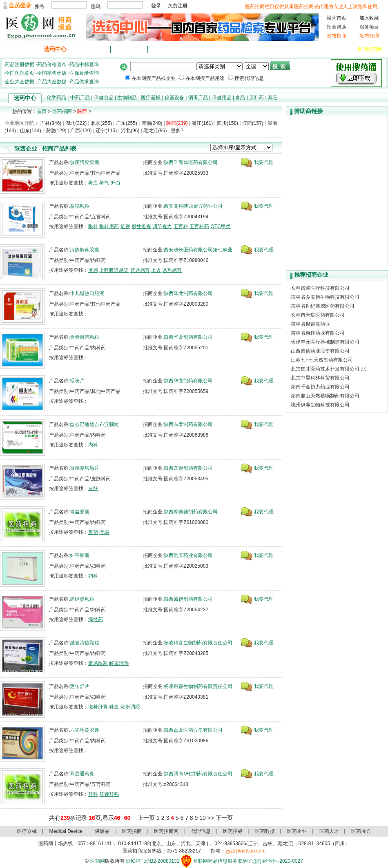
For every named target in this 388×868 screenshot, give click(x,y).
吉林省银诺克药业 (310, 324)
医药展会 (361, 831)
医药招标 (233, 831)
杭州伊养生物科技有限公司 (320, 405)
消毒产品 (198, 98)
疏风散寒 (98, 663)
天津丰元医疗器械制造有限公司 (325, 342)
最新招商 (92, 49)
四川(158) (227, 123)
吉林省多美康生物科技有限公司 (325, 297)
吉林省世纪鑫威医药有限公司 (323, 306)
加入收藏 (369, 18)
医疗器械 (313, 49)
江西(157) (253, 123)
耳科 (93, 794)
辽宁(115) (106, 131)
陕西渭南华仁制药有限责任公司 (198, 774)
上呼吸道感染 (114, 270)
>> (211, 818)
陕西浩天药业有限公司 (188, 555)
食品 (240, 98)
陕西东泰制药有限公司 (188, 424)
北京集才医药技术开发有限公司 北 (328, 369)
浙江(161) (202, 123)
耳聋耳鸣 (109, 794)
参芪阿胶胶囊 (85, 162)
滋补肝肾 (98, 707)
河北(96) (130, 131)
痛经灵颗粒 (82, 599)
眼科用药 (109, 226)
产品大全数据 (52, 82)
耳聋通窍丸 (82, 774)
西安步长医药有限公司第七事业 (198, 250)
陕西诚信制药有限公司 (188, 599)
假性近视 (141, 226)
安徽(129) (56, 131)
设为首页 (337, 18)
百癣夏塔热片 (85, 468)
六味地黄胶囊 (85, 730)
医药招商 (62, 111)
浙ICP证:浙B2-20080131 (153, 861)
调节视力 (162, 226)
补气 (104, 183)
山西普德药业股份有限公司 (320, 351)
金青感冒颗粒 (85, 337)
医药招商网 (166, 831)
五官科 (181, 226)
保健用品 (222, 98)
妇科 (93, 576)
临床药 (245, 49)
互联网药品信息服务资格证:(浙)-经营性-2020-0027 (248, 861)
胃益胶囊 (80, 512)
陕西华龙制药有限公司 (188, 293)
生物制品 (127, 98)
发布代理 (369, 36)
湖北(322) (76, 123)
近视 (125, 226)
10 (203, 818)
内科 (93, 445)
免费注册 (178, 6)
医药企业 (297, 831)
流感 (93, 270)
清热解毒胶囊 (85, 250)
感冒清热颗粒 (85, 643)
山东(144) (31, 131)
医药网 (98, 861)
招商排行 (129, 49)
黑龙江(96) (155, 131)
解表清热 (119, 663)
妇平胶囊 (80, 555)
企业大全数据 (20, 82)
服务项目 (369, 27)
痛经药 (96, 619)
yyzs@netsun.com (245, 851)
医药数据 (265, 831)
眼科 (93, 226)
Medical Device (66, 831)
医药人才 (329, 831)
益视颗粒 (80, 206)
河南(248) (152, 123)
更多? (177, 131)
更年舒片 (80, 686)
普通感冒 (140, 270)
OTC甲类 (220, 226)
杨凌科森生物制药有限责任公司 (198, 643)
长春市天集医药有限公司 (318, 315)
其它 (273, 98)
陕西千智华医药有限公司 (191, 162)
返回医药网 (370, 49)
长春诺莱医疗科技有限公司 (320, 288)
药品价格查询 (52, 64)
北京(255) (101, 123)
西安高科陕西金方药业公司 (193, 206)
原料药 (256, 98)
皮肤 (93, 488)
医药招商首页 (18, 49)
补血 (93, 183)
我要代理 (264, 162)
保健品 (267, 49)
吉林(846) (51, 123)
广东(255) (127, 123)
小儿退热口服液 (87, 293)
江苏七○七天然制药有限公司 (322, 360)
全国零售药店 (52, 73)
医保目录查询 (84, 73)
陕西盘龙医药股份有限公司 (193, 730)
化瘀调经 (130, 707)
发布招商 (337, 36)
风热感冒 (172, 270)
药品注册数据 (20, 64)
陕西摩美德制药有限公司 (191, 512)
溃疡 (104, 532)
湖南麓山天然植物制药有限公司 (325, 396)
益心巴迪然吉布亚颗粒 (94, 424)
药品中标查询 (84, 64)
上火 (156, 270)
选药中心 (55, 49)
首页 (42, 111)
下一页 (224, 818)
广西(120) (81, 131)
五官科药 (199, 226)
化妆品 (289, 49)
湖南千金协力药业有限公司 (320, 387)
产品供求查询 (84, 82)
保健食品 (104, 98)
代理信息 (165, 49)
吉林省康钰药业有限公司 (318, 333)
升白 (116, 183)
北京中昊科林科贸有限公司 (320, 378)
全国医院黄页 (20, 73)
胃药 (93, 532)
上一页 (146, 818)
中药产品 (80, 98)
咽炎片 (77, 381)
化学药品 (56, 98)
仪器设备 (340, 49)
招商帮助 (337, 27)
